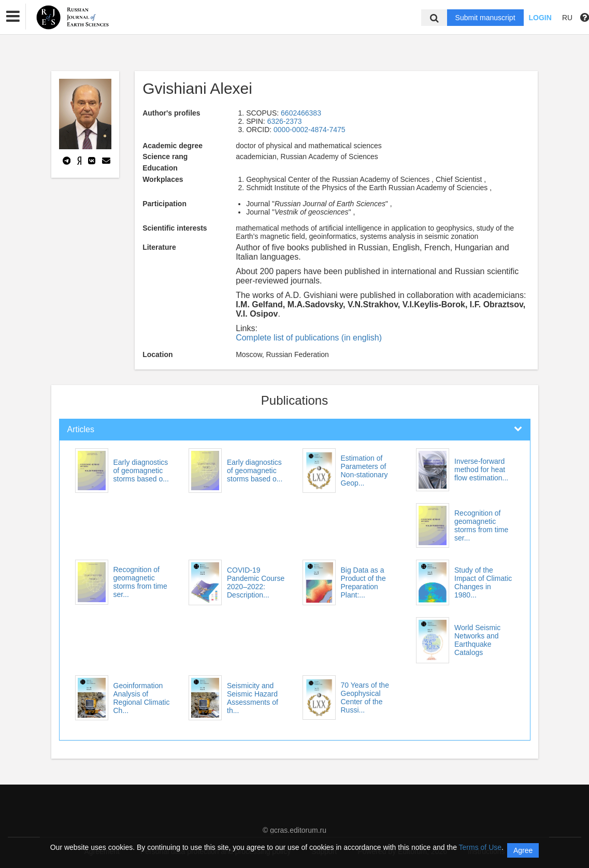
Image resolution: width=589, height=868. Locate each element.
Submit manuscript (485, 18)
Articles (81, 429)
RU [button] (567, 18)
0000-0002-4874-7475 (310, 130)
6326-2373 (285, 121)
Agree (523, 850)
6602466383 (301, 113)
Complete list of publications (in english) (309, 338)
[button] (13, 17)
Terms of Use (480, 847)
